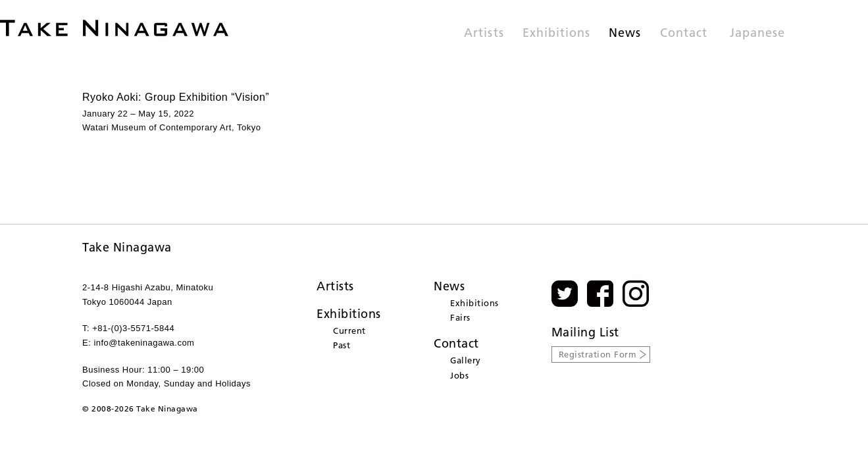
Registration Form (598, 354)
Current (349, 330)
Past (342, 345)
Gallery (466, 360)
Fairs (460, 317)
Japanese (757, 34)
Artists (484, 34)
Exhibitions (557, 34)
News (625, 34)
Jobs (459, 375)
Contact (684, 34)
